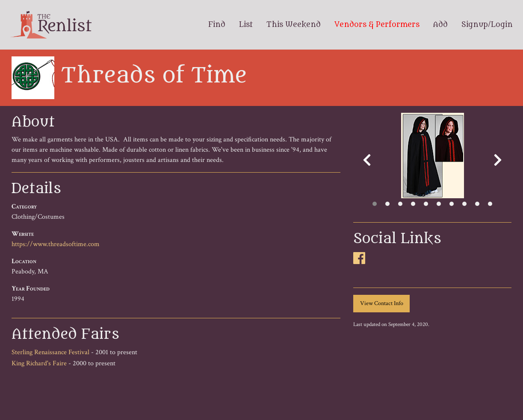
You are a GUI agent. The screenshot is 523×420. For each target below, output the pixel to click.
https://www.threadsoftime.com (56, 244)
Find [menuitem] (217, 25)
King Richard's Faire (39, 363)
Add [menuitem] (440, 25)
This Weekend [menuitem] (294, 25)
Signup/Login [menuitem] (487, 25)
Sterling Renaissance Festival (50, 352)
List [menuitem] (246, 25)
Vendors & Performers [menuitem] (377, 25)
